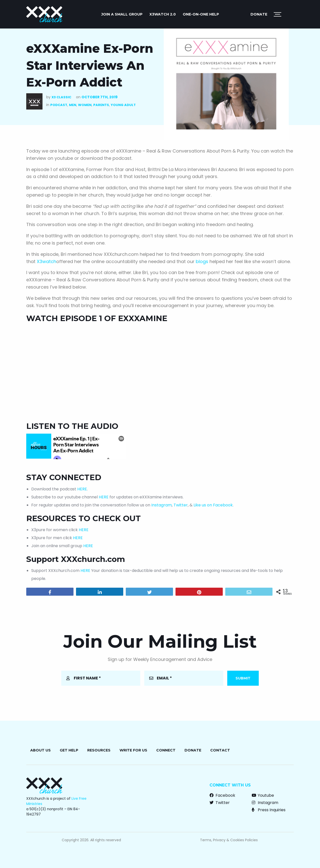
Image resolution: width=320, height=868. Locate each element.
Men (73, 105)
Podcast (59, 105)
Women (85, 105)
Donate (259, 14)
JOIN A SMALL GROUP (122, 14)
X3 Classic (61, 97)
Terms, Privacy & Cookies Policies (229, 840)
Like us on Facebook (213, 505)
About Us (40, 750)
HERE (82, 489)
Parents (101, 105)
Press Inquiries (269, 810)
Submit (243, 678)
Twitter (181, 505)
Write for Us (133, 750)
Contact (220, 750)
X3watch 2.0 (163, 14)
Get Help (69, 750)
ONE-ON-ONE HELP (201, 14)
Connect (166, 750)
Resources (99, 750)
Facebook (222, 795)
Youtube (263, 795)
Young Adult (123, 105)
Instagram (161, 505)
